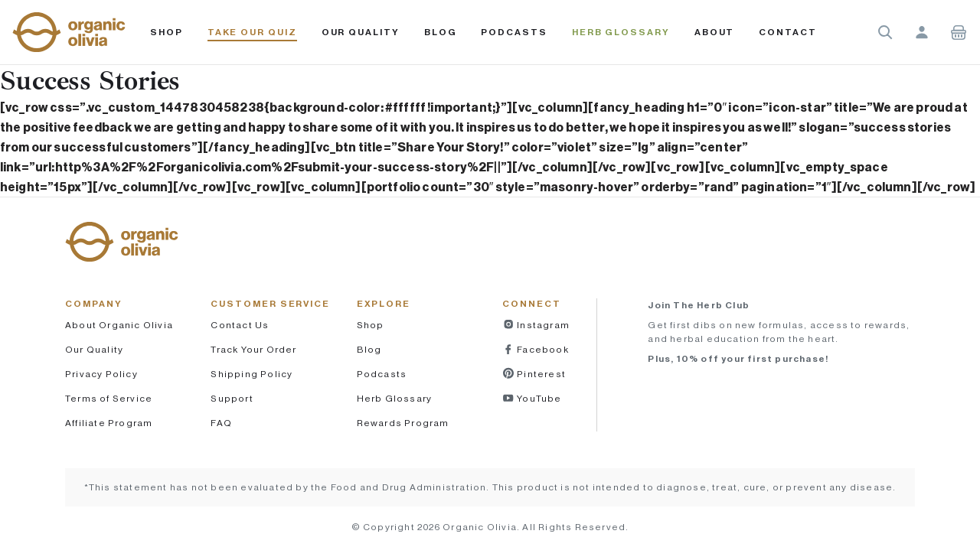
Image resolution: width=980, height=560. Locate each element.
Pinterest (540, 374)
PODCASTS (514, 32)
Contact (787, 32)
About (715, 32)
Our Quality (361, 32)
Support (232, 398)
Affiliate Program (109, 423)
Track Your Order (253, 349)
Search (885, 32)
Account (922, 32)
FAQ (221, 423)
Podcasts (382, 374)
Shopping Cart (959, 32)
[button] (69, 32)
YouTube (538, 398)
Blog (441, 32)
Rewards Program (403, 423)
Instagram (542, 325)
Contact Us (240, 325)
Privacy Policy (101, 374)
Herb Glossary (621, 32)
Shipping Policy (252, 374)
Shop (167, 32)
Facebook (542, 349)
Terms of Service (109, 398)
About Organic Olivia (119, 325)
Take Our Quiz (252, 32)
